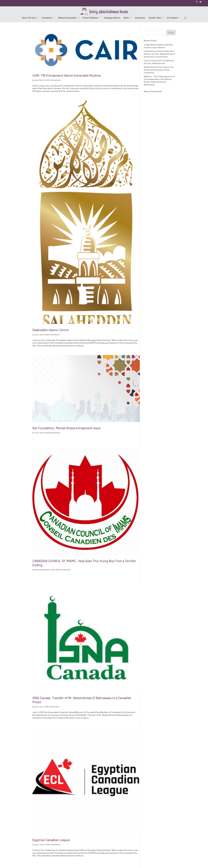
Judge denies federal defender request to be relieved (158, 46)
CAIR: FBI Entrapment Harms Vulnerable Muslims (67, 75)
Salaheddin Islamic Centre (51, 330)
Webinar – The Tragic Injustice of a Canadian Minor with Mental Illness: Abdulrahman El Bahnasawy (159, 80)
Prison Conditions (90, 18)
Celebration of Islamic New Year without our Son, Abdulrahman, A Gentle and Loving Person (159, 54)
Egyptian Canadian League (51, 840)
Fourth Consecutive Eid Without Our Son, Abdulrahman (159, 62)
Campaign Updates (112, 18)
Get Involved (172, 18)
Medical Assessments (67, 18)
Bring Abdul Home (42, 570)
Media (126, 18)
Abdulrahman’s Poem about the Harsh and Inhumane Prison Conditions (159, 70)
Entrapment (47, 18)
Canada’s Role (155, 18)
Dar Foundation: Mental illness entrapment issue (66, 428)
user (37, 80)
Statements (140, 18)
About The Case (29, 18)
